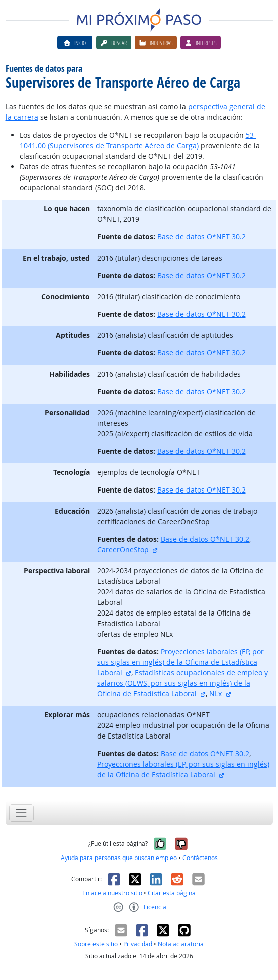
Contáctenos (200, 858)
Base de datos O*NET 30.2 (202, 237)
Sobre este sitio (96, 944)
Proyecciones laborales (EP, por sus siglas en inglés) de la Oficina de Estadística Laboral (180, 662)
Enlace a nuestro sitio (112, 893)
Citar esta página (172, 893)
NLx (215, 694)
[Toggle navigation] (21, 813)
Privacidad (138, 944)
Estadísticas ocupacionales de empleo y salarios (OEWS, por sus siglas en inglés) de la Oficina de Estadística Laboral (183, 683)
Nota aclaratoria (181, 944)
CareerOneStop (123, 549)
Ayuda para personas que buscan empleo (119, 858)
